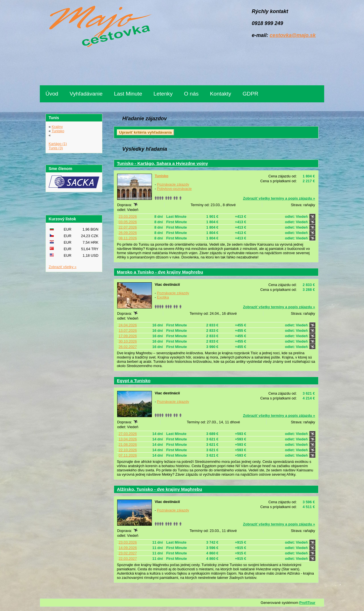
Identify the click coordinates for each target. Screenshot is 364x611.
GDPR (250, 94)
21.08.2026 (128, 445)
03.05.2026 (128, 222)
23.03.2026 (128, 217)
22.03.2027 (128, 559)
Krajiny (57, 127)
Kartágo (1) (58, 144)
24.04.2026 (128, 325)
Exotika (163, 297)
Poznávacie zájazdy (173, 184)
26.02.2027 (128, 347)
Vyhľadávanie (86, 94)
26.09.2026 (128, 233)
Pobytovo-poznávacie (174, 189)
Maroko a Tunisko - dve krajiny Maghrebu (160, 272)
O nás (191, 94)
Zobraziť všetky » (63, 267)
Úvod (52, 94)
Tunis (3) (56, 148)
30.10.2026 (128, 341)
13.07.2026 (128, 331)
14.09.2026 (128, 548)
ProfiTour (307, 603)
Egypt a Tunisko (134, 381)
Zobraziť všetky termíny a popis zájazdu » (279, 198)
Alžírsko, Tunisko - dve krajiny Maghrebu (160, 489)
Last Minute (128, 94)
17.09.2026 (128, 336)
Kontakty (221, 94)
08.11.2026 (128, 238)
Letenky (163, 94)
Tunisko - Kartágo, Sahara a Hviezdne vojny (162, 163)
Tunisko (162, 176)
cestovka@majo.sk (293, 35)
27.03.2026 (128, 434)
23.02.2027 (128, 553)
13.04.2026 (128, 439)
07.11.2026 (128, 455)
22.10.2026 (128, 450)
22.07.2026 (128, 227)
